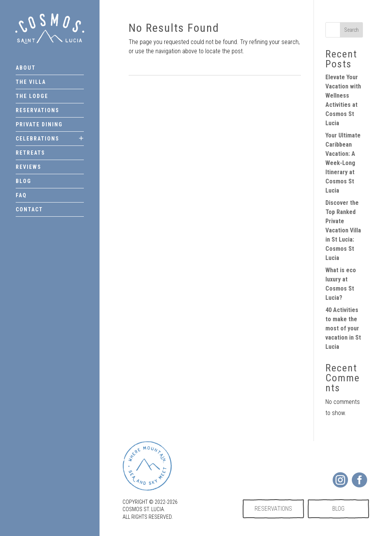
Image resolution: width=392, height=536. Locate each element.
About (26, 68)
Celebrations (38, 139)
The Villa (31, 82)
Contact (29, 209)
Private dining (39, 124)
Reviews (29, 167)
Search (351, 30)
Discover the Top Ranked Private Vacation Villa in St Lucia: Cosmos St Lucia (343, 230)
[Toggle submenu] (81, 139)
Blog (24, 181)
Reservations (38, 110)
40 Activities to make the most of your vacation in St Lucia (343, 328)
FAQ (21, 195)
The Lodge (32, 96)
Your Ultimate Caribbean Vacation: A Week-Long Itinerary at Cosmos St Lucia (343, 163)
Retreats (30, 153)
